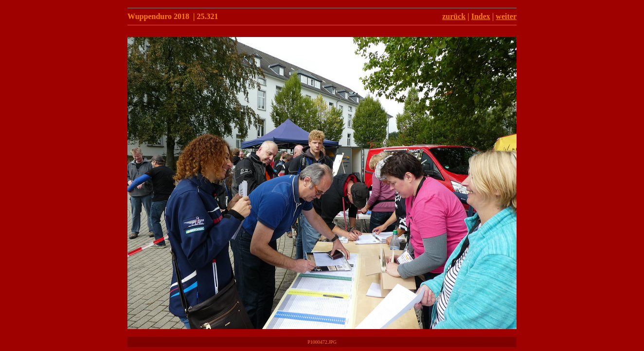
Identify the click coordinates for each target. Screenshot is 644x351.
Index (481, 16)
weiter (506, 16)
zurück (454, 16)
